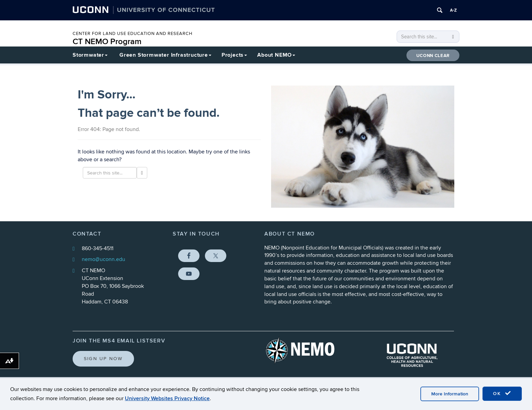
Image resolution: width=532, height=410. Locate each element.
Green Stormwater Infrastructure (165, 55)
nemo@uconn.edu (103, 259)
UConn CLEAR (433, 56)
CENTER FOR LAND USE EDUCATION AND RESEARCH (132, 34)
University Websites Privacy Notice (167, 398)
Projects (234, 55)
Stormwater (90, 55)
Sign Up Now (103, 359)
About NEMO (276, 55)
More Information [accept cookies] (450, 394)
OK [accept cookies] (502, 393)
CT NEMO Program (107, 42)
